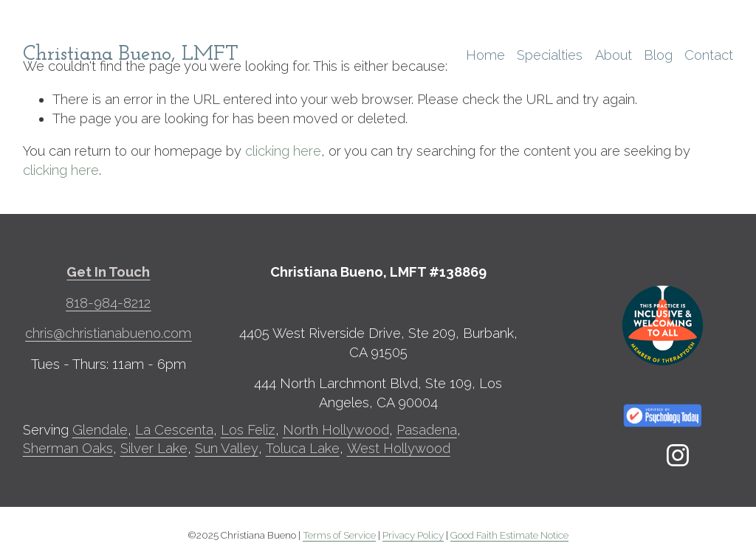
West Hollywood (399, 448)
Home (485, 55)
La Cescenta (174, 430)
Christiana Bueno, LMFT (131, 55)
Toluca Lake (303, 448)
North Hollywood (336, 430)
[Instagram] (678, 455)
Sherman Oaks (68, 448)
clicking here (283, 151)
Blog (658, 55)
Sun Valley (227, 448)
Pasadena (427, 430)
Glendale (100, 430)
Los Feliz (248, 430)
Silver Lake (154, 448)
